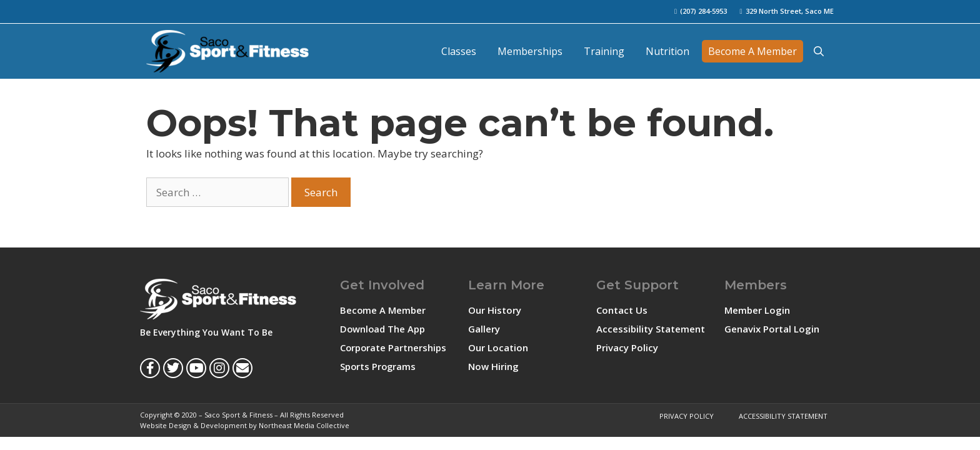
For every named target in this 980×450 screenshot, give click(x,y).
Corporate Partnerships (394, 347)
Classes (459, 51)
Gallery (484, 329)
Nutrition (667, 51)
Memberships (530, 51)
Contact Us (622, 310)
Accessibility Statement (651, 329)
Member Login (757, 310)
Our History (495, 310)
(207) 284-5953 (703, 11)
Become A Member (752, 51)
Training (604, 51)
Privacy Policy (627, 347)
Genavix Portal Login (772, 329)
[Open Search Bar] (818, 51)
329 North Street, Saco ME (790, 11)
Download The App (383, 329)
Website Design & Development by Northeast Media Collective (245, 425)
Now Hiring (493, 366)
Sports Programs (379, 366)
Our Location (498, 347)
